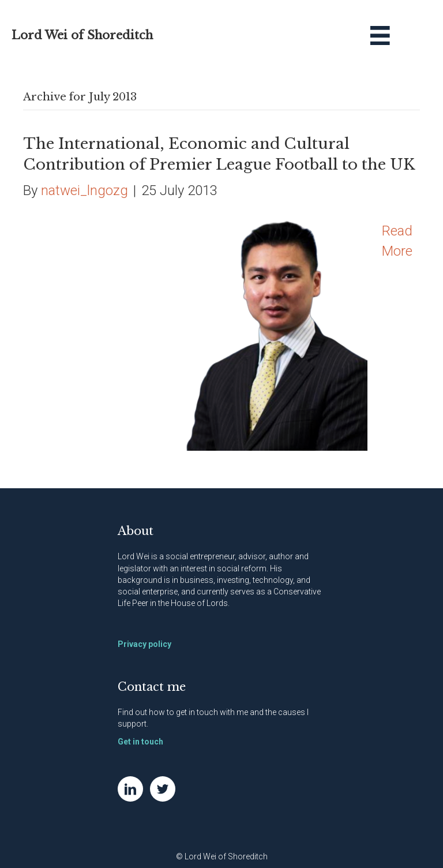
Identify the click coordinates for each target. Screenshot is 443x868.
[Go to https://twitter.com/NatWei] (163, 789)
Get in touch (140, 742)
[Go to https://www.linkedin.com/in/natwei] (130, 789)
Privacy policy (144, 644)
